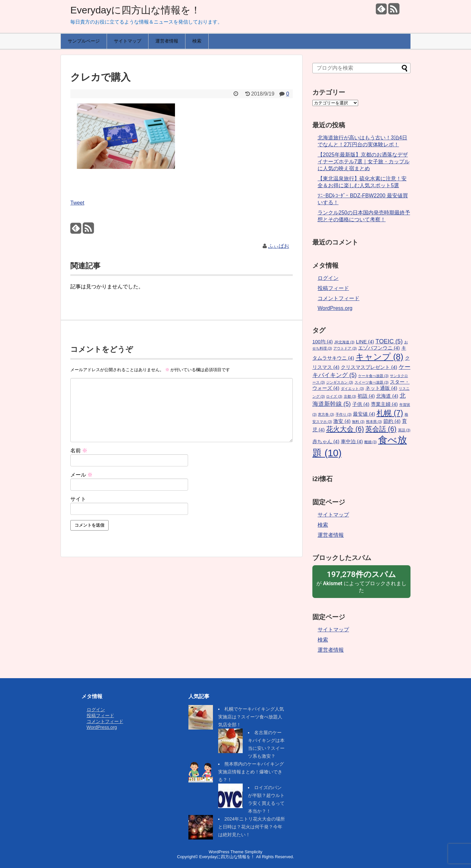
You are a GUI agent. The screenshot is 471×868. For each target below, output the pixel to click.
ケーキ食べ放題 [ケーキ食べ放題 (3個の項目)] (373, 376)
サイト (78, 499)
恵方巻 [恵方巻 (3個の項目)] (326, 414)
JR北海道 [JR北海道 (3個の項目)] (344, 342)
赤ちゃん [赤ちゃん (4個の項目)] (326, 442)
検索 (197, 41)
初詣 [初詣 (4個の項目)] (366, 396)
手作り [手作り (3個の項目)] (344, 414)
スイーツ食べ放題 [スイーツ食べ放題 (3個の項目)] (372, 382)
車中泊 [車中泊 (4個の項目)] (352, 442)
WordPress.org (335, 308)
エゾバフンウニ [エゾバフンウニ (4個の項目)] (379, 348)
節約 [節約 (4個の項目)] (392, 421)
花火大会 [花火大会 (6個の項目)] (345, 429)
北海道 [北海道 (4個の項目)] (387, 396)
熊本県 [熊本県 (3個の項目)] (374, 422)
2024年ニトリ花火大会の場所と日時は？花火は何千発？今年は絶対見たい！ (252, 827)
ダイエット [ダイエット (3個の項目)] (352, 389)
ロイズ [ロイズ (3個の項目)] (334, 396)
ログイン (328, 278)
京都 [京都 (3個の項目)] (350, 396)
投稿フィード (333, 288)
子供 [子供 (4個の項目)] (361, 404)
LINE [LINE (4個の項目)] (365, 342)
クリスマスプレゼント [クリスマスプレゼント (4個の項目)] (369, 367)
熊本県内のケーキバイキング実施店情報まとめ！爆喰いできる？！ (251, 772)
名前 (79, 451)
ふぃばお (279, 246)
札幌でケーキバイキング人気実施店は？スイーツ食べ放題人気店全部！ (251, 717)
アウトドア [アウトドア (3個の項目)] (345, 348)
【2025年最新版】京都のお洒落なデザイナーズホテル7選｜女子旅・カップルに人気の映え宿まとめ (364, 162)
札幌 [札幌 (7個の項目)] (390, 413)
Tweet (77, 203)
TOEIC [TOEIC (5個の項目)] (389, 341)
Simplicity (253, 852)
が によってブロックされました (361, 581)
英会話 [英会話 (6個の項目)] (381, 429)
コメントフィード (339, 298)
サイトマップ (128, 41)
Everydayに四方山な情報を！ (135, 10)
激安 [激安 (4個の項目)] (342, 421)
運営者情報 (167, 41)
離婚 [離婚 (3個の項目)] (371, 442)
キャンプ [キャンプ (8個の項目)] (379, 357)
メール (81, 475)
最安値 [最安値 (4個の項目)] (364, 414)
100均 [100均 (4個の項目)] (323, 342)
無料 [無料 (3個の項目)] (358, 422)
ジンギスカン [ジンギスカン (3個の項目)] (340, 382)
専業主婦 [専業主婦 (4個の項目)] (384, 404)
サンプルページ (84, 41)
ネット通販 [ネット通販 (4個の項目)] (381, 388)
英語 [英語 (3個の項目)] (404, 430)
